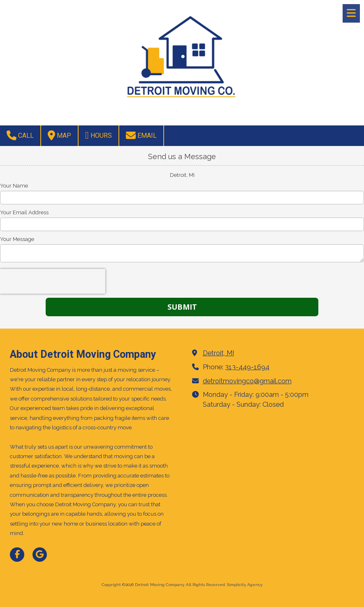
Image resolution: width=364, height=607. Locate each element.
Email (141, 135)
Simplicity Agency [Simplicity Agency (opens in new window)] (245, 585)
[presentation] (53, 281)
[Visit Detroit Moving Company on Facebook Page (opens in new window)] (17, 555)
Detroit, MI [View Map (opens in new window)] (218, 353)
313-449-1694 (247, 367)
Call (20, 135)
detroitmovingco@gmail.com (247, 381)
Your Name (14, 186)
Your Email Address (24, 212)
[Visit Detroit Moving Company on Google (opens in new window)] (40, 555)
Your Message (17, 239)
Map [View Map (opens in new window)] (59, 135)
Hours (99, 135)
